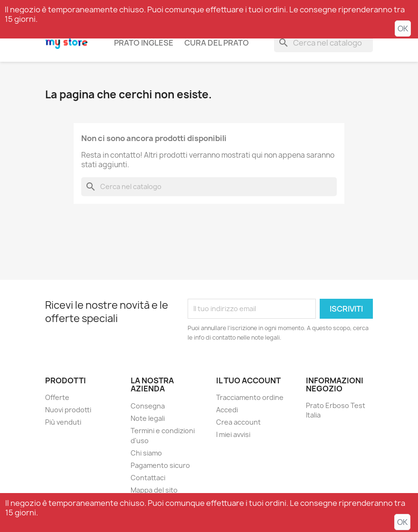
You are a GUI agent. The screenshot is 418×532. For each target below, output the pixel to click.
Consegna (148, 406)
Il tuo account (248, 380)
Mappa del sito (154, 490)
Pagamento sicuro (160, 465)
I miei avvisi (233, 434)
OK (403, 28)
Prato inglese (144, 43)
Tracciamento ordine (250, 397)
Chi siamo (146, 453)
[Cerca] (323, 43)
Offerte (57, 397)
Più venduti (63, 422)
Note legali (148, 418)
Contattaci (148, 478)
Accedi (227, 410)
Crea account (238, 422)
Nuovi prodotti (68, 410)
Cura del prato (217, 43)
